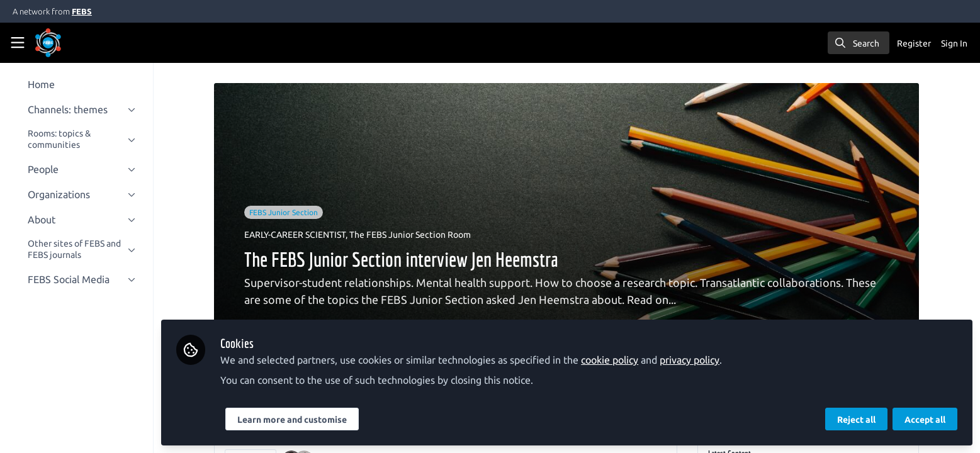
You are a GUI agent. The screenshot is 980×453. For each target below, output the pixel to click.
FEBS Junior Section (288, 212)
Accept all (925, 420)
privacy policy (697, 360)
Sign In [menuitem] (954, 43)
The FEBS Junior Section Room (414, 235)
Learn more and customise (300, 420)
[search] (859, 43)
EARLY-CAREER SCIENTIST (299, 235)
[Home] (65, 43)
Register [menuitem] (914, 43)
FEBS (82, 11)
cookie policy (617, 360)
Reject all (856, 420)
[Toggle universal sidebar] (18, 43)
